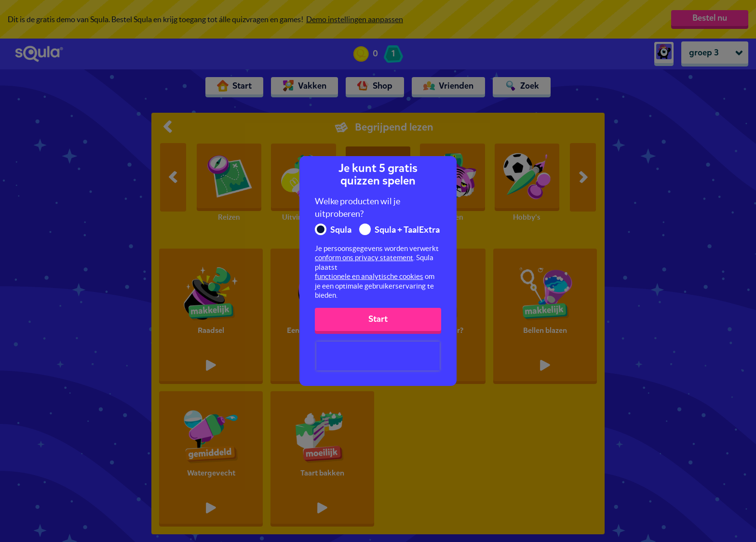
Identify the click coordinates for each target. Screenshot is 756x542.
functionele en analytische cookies (369, 276)
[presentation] (378, 356)
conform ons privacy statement (364, 258)
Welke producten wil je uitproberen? (358, 207)
